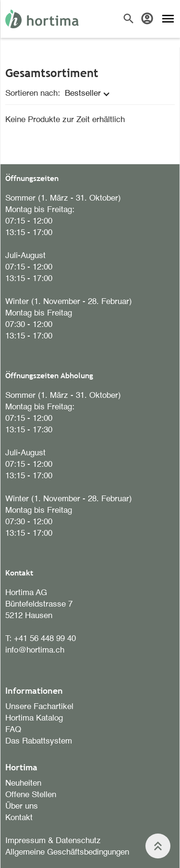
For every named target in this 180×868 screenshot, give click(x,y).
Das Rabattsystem (39, 741)
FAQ (13, 730)
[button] (90, 94)
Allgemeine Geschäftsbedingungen (67, 852)
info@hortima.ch (35, 650)
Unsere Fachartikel (39, 707)
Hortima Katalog (34, 718)
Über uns (22, 806)
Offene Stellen (31, 795)
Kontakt (19, 818)
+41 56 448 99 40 (45, 639)
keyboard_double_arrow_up (158, 846)
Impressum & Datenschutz (53, 841)
